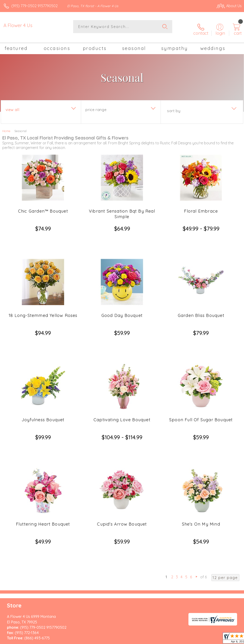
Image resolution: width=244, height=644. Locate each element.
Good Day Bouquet (122, 295)
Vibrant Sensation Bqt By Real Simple (122, 210)
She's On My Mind (201, 470)
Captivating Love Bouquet (122, 382)
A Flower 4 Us (18, 25)
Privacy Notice (163, 601)
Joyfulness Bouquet (43, 382)
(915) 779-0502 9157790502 (34, 6)
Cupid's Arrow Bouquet (122, 470)
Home (6, 127)
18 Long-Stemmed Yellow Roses (43, 295)
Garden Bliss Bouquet (201, 295)
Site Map (225, 601)
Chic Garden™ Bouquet (43, 207)
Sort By (174, 107)
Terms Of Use (136, 601)
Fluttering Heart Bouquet (43, 470)
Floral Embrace (201, 207)
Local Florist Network (196, 601)
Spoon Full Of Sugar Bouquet (201, 382)
